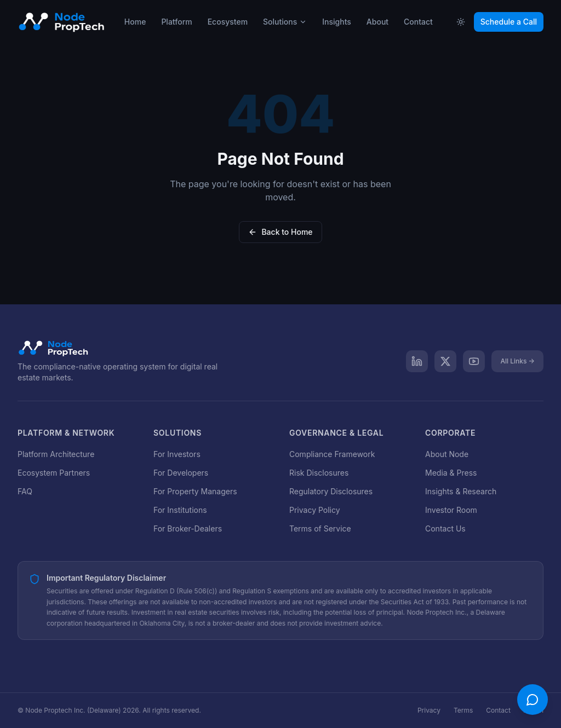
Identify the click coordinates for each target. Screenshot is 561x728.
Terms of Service (320, 528)
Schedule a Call (509, 22)
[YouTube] (474, 361)
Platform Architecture (56, 454)
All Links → (517, 361)
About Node (447, 454)
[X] (445, 361)
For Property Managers (195, 491)
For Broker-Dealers (188, 528)
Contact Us (445, 528)
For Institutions (180, 510)
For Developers (181, 473)
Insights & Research (461, 491)
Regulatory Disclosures (331, 491)
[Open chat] (533, 700)
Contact (498, 710)
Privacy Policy (315, 510)
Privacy (429, 710)
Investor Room (451, 510)
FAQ (25, 491)
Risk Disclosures (319, 473)
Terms (463, 710)
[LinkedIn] (417, 361)
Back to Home (280, 232)
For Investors (177, 454)
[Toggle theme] (461, 22)
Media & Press (451, 473)
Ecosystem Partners (54, 473)
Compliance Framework (332, 454)
